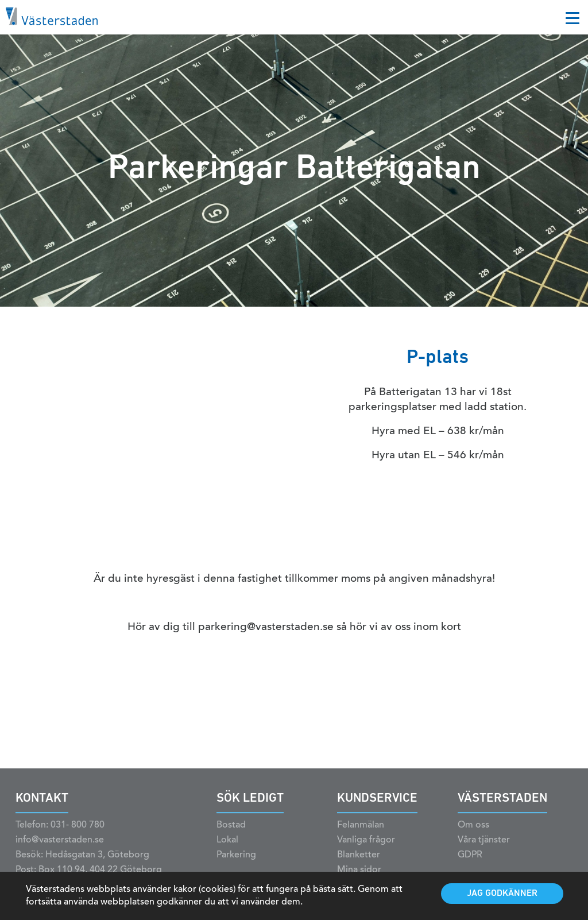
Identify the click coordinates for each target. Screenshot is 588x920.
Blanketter (359, 863)
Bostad (231, 833)
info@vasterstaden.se (60, 848)
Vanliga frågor (366, 848)
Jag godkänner (502, 894)
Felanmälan (361, 833)
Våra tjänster (484, 848)
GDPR (470, 863)
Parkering (236, 863)
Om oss (473, 833)
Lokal (227, 848)
